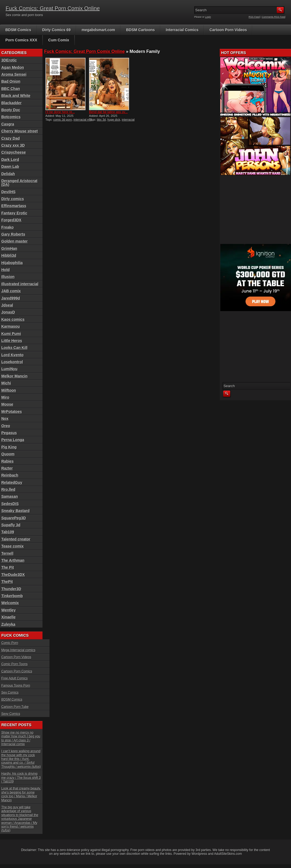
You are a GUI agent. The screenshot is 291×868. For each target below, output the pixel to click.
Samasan (10, 496)
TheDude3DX (13, 575)
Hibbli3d (9, 255)
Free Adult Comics (15, 678)
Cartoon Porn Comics (17, 671)
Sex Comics (10, 693)
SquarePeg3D (14, 518)
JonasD (8, 312)
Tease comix (13, 546)
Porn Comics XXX (21, 40)
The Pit (8, 567)
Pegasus (9, 433)
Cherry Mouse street (19, 131)
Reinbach (10, 475)
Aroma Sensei (14, 74)
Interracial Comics (182, 30)
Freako (8, 227)
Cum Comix (59, 40)
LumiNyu (9, 369)
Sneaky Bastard (15, 511)
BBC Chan (11, 89)
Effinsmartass (14, 206)
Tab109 (8, 532)
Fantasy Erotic (14, 213)
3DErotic (9, 60)
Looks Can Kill (14, 348)
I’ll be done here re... (60, 112)
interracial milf (83, 120)
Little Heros (12, 341)
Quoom (8, 454)
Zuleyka (8, 624)
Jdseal (7, 305)
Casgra (8, 124)
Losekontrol (12, 362)
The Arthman (13, 560)
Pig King (9, 447)
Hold (6, 270)
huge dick (114, 120)
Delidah (8, 174)
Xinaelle (8, 617)
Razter (7, 468)
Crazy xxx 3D (13, 145)
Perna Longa (13, 440)
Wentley (8, 610)
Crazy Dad (10, 138)
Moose (7, 404)
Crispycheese (14, 152)
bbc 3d (101, 120)
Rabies (8, 461)
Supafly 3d (11, 525)
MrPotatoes (12, 412)
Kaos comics (13, 319)
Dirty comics (13, 199)
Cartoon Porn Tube (15, 707)
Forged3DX (11, 220)
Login (208, 17)
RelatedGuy (12, 482)
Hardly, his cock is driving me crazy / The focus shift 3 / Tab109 (21, 778)
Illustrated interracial (20, 284)
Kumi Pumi (11, 334)
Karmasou (10, 326)
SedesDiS (10, 504)
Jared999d (11, 298)
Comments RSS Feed (274, 17)
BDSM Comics (18, 30)
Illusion (8, 277)
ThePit (7, 582)
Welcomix (10, 603)
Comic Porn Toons (15, 664)
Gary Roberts (13, 234)
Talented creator (16, 539)
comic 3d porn (63, 120)
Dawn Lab (10, 167)
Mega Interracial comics (18, 650)
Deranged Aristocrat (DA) (19, 183)
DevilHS (8, 192)
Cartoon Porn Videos (228, 30)
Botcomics (11, 117)
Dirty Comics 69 (56, 30)
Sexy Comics (11, 714)
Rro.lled (8, 489)
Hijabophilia (12, 263)
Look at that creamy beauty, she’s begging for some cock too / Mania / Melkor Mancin (21, 794)
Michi (6, 383)
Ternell (7, 553)
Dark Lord (10, 160)
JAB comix (11, 291)
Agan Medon (13, 67)
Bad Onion (11, 81)
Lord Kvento (12, 355)
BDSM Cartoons (141, 30)
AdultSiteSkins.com (228, 854)
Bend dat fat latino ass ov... (108, 112)
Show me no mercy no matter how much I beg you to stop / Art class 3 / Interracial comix (21, 738)
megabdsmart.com (98, 30)
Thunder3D (11, 589)
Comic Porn (10, 643)
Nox (5, 419)
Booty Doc (11, 110)
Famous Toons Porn (16, 686)
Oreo (6, 426)
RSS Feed (254, 17)
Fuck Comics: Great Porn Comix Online (53, 8)
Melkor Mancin (14, 376)
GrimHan (9, 248)
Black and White (16, 96)
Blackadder (11, 103)
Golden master (15, 241)
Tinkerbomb (12, 596)
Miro (5, 397)
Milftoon (9, 390)
